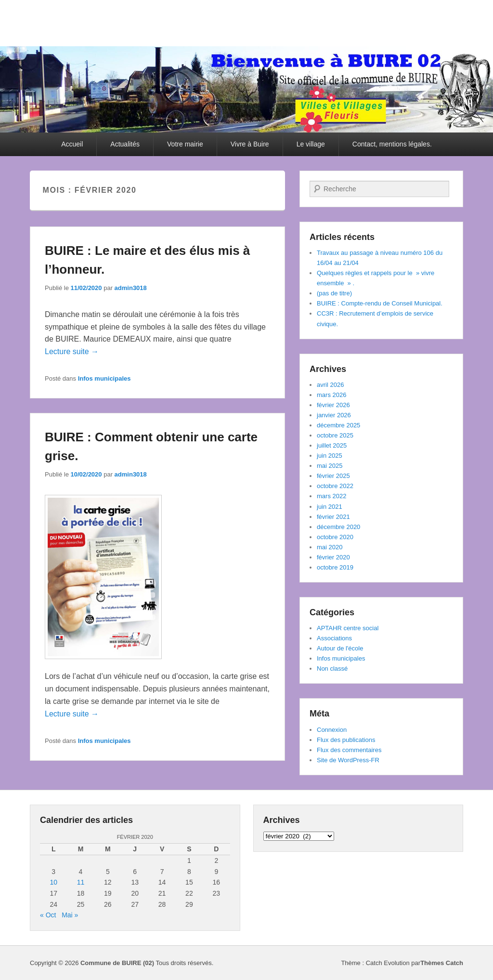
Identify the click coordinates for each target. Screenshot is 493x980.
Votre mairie (185, 144)
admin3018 (131, 288)
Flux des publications (346, 740)
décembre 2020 (338, 527)
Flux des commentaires (349, 750)
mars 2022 (331, 496)
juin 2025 (330, 456)
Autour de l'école (340, 648)
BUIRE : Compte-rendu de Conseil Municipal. (380, 303)
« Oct (48, 915)
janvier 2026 (334, 415)
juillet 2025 (332, 445)
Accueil (72, 144)
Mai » (70, 915)
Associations (334, 638)
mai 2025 (330, 466)
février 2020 (333, 557)
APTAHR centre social (348, 628)
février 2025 (333, 476)
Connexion (332, 730)
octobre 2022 (335, 486)
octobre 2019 (335, 567)
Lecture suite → (72, 351)
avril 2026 (330, 385)
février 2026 (333, 405)
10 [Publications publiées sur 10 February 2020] (53, 882)
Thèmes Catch (442, 963)
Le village (311, 144)
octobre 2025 (335, 435)
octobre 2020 (335, 537)
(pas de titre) (334, 293)
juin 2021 (330, 507)
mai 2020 (330, 547)
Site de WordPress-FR (348, 760)
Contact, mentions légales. (392, 144)
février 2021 (333, 517)
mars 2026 (331, 395)
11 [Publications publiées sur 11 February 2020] (81, 882)
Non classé (332, 669)
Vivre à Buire (250, 144)
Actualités (125, 144)
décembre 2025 (338, 425)
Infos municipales (104, 378)
